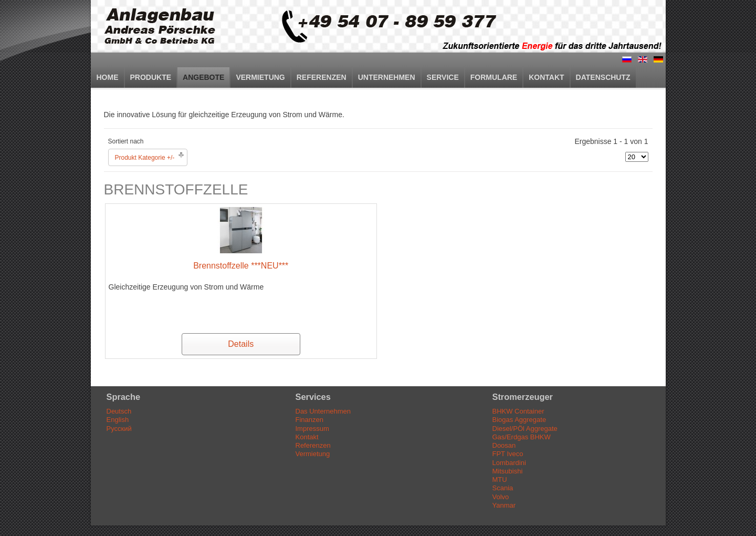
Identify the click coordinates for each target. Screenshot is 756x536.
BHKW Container (518, 411)
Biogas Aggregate (519, 420)
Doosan (504, 445)
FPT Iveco (508, 454)
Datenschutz (603, 77)
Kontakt (546, 77)
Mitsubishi (508, 471)
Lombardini (509, 463)
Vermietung (260, 77)
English (118, 420)
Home (108, 77)
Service (443, 77)
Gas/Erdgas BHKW (522, 437)
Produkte (151, 77)
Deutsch (119, 411)
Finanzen (309, 420)
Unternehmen (387, 77)
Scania (503, 488)
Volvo (501, 497)
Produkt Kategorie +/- (145, 158)
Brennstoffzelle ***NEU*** (241, 266)
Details (241, 344)
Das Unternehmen (323, 411)
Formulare (494, 77)
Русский (119, 429)
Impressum (312, 429)
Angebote (203, 77)
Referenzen (322, 77)
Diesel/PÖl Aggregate (525, 429)
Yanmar (504, 505)
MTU (500, 480)
